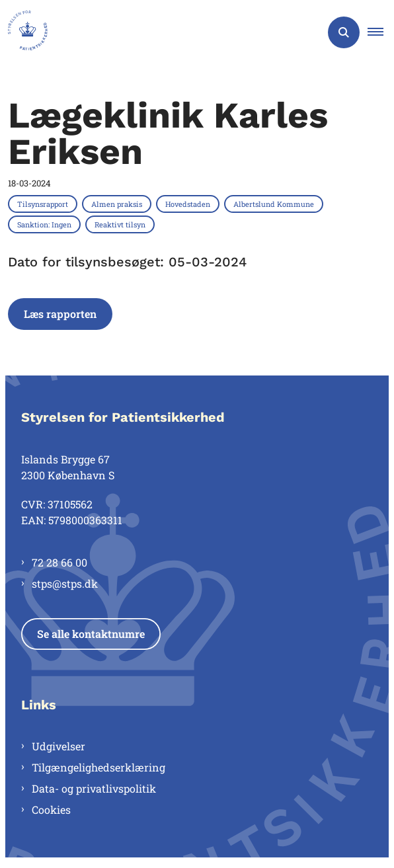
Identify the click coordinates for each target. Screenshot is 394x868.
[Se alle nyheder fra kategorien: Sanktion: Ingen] (46, 224)
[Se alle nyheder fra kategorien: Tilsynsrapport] (44, 204)
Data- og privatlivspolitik (94, 788)
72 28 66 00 (59, 562)
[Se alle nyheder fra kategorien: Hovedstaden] (189, 204)
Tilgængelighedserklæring (98, 767)
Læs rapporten (60, 314)
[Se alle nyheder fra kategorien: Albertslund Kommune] (275, 204)
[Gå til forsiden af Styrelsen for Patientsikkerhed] (24, 32)
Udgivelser (59, 746)
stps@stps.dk (65, 583)
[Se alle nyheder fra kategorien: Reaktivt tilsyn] (121, 224)
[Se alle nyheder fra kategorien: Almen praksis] (118, 204)
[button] (381, 32)
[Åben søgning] (344, 32)
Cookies (51, 809)
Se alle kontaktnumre (91, 634)
